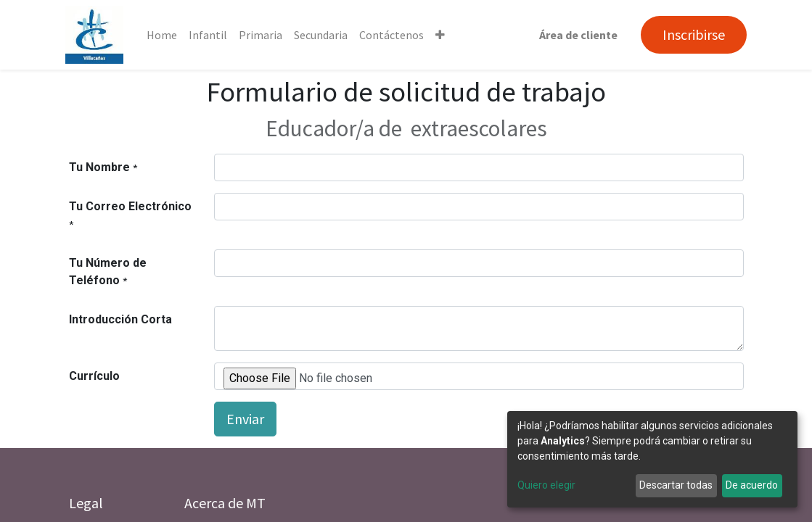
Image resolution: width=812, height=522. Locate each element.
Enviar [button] (245, 419)
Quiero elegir (546, 485)
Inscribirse (691, 34)
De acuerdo (752, 485)
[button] (444, 35)
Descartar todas (676, 485)
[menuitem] (165, 35)
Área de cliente (575, 35)
